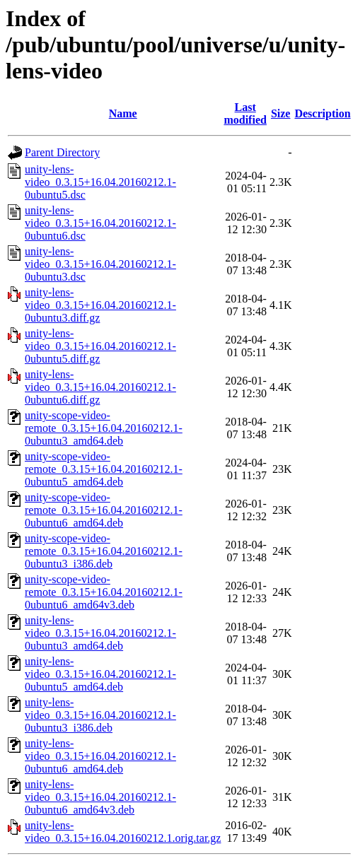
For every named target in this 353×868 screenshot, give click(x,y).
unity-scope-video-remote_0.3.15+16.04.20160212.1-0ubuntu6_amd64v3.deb (104, 592)
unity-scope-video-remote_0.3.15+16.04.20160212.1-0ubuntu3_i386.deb (104, 551)
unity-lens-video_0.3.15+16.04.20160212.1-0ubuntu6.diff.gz (100, 387)
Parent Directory (62, 152)
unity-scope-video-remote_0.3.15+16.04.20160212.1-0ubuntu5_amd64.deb (104, 469)
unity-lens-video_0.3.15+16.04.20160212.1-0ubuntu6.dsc (100, 223)
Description (322, 113)
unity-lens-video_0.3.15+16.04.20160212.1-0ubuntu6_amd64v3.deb (100, 797)
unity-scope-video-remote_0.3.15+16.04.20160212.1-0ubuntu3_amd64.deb (104, 428)
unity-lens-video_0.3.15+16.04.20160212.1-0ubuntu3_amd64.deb (100, 633)
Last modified (245, 113)
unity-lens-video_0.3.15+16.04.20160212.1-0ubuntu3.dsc (100, 264)
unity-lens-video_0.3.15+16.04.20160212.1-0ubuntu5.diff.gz (100, 346)
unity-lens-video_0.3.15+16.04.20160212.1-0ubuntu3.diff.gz (100, 305)
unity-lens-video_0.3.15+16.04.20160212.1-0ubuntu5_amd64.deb (100, 674)
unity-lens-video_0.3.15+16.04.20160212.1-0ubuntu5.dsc (100, 182)
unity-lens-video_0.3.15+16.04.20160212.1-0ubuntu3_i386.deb (100, 715)
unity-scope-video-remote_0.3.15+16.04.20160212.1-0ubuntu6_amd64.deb (104, 510)
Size (281, 113)
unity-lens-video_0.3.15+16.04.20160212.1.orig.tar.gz (123, 832)
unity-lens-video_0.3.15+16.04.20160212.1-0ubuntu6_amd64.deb (100, 756)
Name (123, 113)
